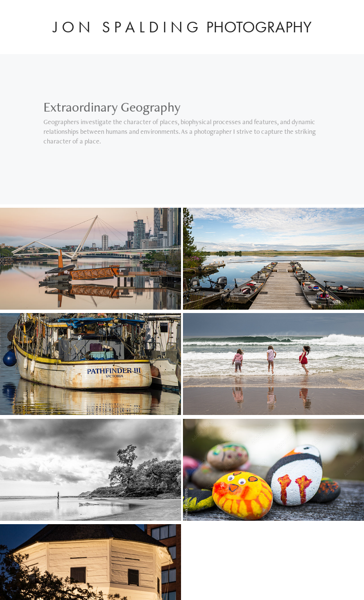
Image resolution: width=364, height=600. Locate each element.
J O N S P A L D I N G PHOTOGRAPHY (182, 27)
